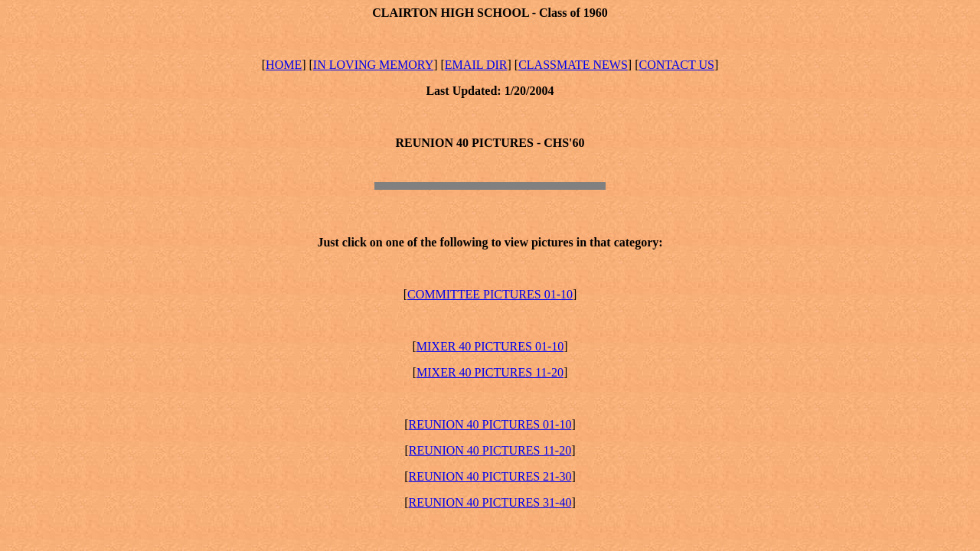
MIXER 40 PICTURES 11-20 (490, 372)
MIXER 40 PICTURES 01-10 (490, 346)
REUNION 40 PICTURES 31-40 (490, 502)
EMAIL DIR (476, 65)
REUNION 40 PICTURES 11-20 (490, 450)
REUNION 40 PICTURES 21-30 (490, 476)
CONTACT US (676, 65)
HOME (284, 65)
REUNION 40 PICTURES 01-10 (490, 424)
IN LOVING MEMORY (373, 65)
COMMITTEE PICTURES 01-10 (490, 294)
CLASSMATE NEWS (573, 65)
